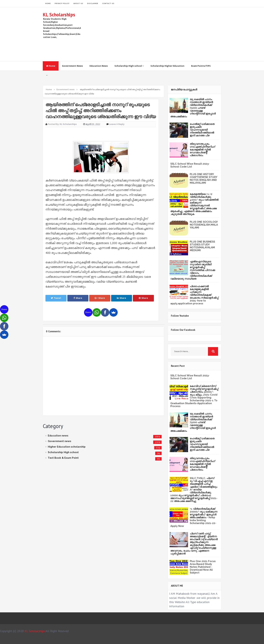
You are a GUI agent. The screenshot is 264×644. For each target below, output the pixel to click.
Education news (58, 436)
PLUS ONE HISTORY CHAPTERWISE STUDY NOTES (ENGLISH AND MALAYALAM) (203, 179)
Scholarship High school (129, 66)
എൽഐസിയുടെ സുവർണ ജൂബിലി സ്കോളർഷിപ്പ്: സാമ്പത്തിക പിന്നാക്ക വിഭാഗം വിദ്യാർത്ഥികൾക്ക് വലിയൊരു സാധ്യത (193, 270)
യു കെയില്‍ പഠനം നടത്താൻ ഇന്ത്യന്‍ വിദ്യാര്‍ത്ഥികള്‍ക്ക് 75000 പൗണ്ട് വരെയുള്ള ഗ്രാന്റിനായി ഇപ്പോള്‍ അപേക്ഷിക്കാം (193, 108)
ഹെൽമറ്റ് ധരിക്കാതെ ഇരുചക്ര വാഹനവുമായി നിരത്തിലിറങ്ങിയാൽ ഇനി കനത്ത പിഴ (202, 130)
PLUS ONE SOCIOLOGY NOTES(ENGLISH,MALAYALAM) (204, 225)
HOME (48, 3)
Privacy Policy (62, 3)
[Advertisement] (160, 34)
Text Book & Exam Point (63, 458)
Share (78, 298)
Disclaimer (93, 3)
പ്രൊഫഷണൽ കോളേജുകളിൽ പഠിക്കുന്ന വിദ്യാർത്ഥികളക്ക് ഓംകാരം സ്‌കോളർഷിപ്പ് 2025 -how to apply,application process (194, 295)
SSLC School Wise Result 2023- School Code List (190, 165)
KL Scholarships (59, 15)
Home (51, 66)
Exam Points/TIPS (201, 66)
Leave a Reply (117, 124)
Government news (60, 441)
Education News (99, 66)
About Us (78, 3)
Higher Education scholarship (67, 447)
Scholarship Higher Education (167, 66)
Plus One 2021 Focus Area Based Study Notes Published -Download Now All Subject (203, 567)
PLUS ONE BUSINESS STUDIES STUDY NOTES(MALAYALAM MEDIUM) (202, 246)
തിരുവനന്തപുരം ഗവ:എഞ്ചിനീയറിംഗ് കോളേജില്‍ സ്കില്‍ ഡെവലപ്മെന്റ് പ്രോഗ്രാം (202, 150)
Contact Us (108, 3)
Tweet (56, 298)
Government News (72, 66)
